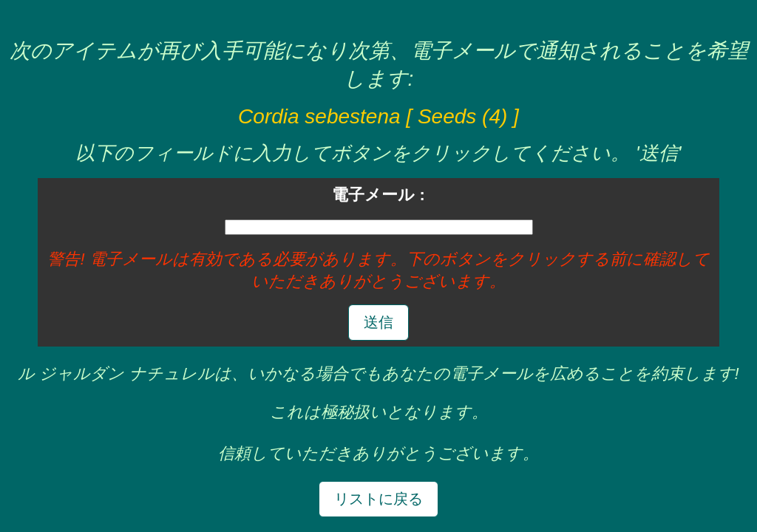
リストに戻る (378, 499)
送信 (378, 322)
